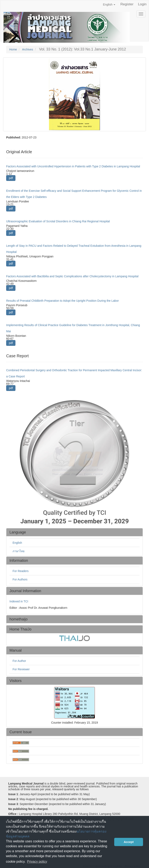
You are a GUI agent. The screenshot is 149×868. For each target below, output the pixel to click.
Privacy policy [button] (37, 862)
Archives (28, 49)
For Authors (20, 579)
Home (13, 49)
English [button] (109, 5)
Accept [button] (129, 842)
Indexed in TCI (19, 601)
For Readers (21, 571)
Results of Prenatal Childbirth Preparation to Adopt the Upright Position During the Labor (62, 301)
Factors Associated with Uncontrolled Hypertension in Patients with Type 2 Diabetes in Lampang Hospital (73, 166)
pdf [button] (11, 178)
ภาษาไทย (19, 551)
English (17, 543)
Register (127, 4)
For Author (19, 661)
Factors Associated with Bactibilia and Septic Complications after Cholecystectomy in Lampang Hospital (72, 276)
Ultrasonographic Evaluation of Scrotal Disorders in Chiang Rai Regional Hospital (58, 221)
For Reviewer (21, 669)
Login (142, 4)
